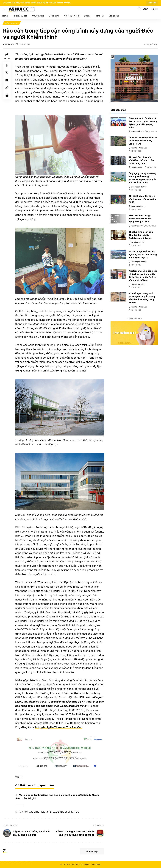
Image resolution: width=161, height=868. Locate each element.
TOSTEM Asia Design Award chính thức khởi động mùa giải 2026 (140, 219)
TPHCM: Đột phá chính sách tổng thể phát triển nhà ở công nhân (141, 160)
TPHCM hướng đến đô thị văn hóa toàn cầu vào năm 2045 (142, 199)
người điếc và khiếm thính (67, 812)
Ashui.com (8, 44)
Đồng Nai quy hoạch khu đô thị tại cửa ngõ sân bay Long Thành (143, 141)
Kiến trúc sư (12, 23)
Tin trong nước (137, 206)
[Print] (7, 96)
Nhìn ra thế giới (137, 284)
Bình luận (92, 851)
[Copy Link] (7, 88)
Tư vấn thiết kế (137, 242)
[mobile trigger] (6, 9)
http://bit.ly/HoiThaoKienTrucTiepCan (79, 727)
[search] (139, 9)
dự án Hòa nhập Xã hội (41, 812)
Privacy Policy (44, 3)
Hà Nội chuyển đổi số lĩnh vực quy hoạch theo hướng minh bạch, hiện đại (143, 255)
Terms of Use (64, 3)
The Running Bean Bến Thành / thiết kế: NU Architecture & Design (141, 235)
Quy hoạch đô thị (138, 187)
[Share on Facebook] (7, 65)
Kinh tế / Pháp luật (139, 148)
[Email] (7, 81)
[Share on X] (7, 73)
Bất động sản (137, 167)
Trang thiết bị (137, 131)
